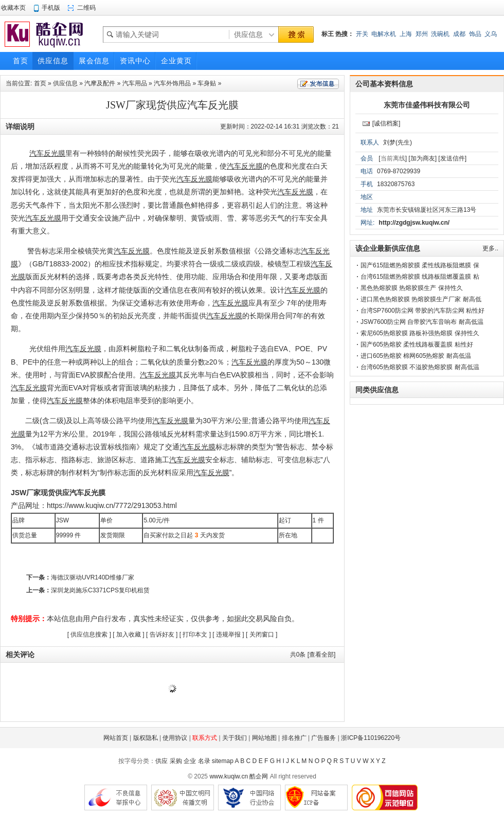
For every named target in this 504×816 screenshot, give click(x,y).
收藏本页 (13, 8)
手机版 (51, 8)
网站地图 (264, 738)
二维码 (86, 8)
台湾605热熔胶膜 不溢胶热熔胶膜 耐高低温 (420, 367)
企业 (190, 761)
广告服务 (323, 738)
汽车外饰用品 (172, 83)
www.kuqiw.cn (229, 776)
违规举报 (228, 634)
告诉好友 (162, 634)
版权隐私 (146, 738)
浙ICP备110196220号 (371, 738)
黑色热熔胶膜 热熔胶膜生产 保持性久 (412, 288)
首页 (40, 83)
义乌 (491, 34)
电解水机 (384, 34)
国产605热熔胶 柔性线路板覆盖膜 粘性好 (417, 344)
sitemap (223, 761)
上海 (406, 34)
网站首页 (116, 738)
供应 (161, 761)
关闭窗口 (262, 634)
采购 (176, 761)
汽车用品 (135, 83)
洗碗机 (440, 34)
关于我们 (235, 738)
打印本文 (195, 634)
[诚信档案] (386, 123)
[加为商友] (422, 158)
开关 (362, 34)
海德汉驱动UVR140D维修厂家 (93, 577)
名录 (204, 761)
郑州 (422, 34)
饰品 (475, 34)
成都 (459, 34)
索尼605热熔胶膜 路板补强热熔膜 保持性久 (420, 333)
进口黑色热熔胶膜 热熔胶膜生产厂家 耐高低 (421, 299)
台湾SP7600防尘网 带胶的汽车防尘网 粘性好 (422, 311)
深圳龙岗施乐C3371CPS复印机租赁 (100, 590)
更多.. (490, 248)
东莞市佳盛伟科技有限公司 (427, 105)
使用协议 (175, 738)
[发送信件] (452, 158)
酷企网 (259, 776)
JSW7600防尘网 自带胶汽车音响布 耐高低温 (422, 322)
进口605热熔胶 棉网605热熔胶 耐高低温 (416, 356)
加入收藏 (129, 634)
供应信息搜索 (89, 634)
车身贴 (207, 83)
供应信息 (65, 83)
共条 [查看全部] (313, 655)
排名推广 (294, 738)
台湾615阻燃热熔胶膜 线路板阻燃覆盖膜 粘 (420, 277)
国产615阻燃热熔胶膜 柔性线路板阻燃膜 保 (420, 265)
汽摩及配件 (100, 83)
